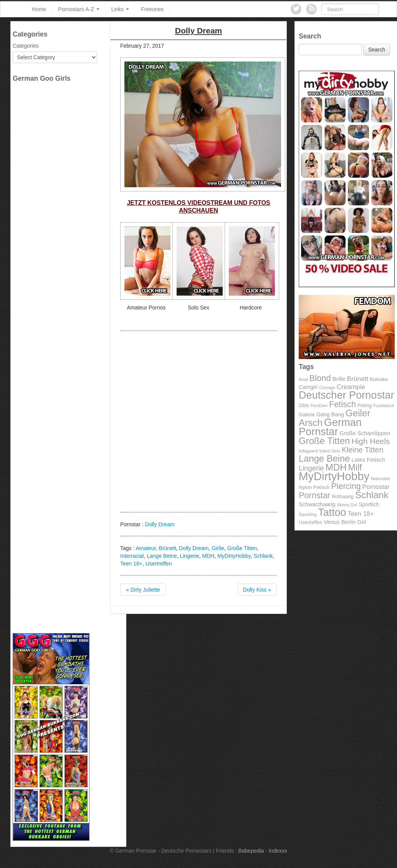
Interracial (132, 556)
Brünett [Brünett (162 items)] (358, 379)
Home (39, 9)
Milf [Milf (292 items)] (355, 467)
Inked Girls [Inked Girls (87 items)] (330, 451)
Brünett (167, 548)
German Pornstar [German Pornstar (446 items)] (330, 427)
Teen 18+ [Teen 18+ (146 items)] (361, 514)
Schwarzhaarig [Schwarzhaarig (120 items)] (317, 504)
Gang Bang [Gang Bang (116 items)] (330, 414)
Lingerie (190, 556)
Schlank (263, 556)
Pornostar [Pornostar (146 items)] (376, 487)
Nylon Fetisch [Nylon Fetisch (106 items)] (314, 487)
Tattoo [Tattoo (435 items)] (332, 512)
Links (120, 9)
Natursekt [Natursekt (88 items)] (380, 479)
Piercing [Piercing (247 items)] (346, 486)
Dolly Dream (160, 524)
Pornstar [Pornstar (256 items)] (314, 495)
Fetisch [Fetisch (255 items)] (342, 404)
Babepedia (251, 851)
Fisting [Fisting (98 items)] (365, 406)
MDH (208, 556)
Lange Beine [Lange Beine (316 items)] (324, 458)
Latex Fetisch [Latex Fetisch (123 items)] (368, 460)
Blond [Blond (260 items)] (320, 378)
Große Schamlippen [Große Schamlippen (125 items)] (365, 433)
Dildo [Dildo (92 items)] (304, 406)
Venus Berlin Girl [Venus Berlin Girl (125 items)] (345, 522)
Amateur (146, 548)
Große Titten (242, 548)
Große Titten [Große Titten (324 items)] (324, 441)
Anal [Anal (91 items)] (303, 379)
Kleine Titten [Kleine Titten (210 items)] (363, 450)
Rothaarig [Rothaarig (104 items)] (343, 496)
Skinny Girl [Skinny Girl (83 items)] (347, 505)
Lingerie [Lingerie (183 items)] (311, 468)
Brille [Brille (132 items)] (339, 379)
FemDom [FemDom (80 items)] (319, 406)
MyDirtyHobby (234, 556)
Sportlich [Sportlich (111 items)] (369, 505)
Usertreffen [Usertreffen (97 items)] (310, 522)
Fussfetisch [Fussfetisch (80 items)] (384, 406)
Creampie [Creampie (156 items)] (351, 387)
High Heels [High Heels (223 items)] (371, 441)
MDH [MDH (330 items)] (336, 467)
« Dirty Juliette (143, 590)
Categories (26, 46)
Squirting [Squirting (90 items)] (308, 514)
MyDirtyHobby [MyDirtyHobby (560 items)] (334, 476)
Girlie (218, 548)
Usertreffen (159, 564)
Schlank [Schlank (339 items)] (372, 495)
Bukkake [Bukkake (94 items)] (379, 379)
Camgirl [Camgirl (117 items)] (308, 387)
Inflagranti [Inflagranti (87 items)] (308, 451)
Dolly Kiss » (257, 590)
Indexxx (278, 851)
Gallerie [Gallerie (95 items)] (307, 415)
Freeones (152, 9)
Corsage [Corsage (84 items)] (327, 387)
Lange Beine (162, 556)
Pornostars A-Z (79, 9)
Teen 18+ (131, 564)
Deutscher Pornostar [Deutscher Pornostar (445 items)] (347, 395)
